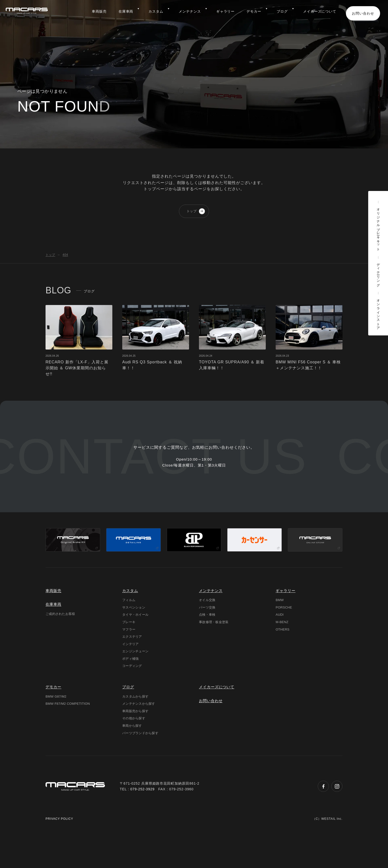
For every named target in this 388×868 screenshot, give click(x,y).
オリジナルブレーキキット (378, 228)
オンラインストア (378, 313)
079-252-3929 (143, 826)
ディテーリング (378, 273)
